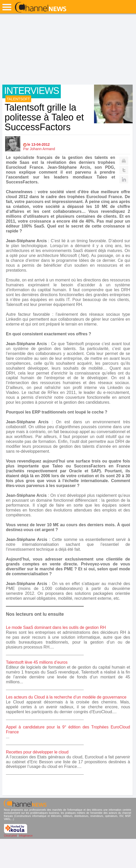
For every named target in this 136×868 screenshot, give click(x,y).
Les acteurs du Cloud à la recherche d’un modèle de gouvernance (66, 697)
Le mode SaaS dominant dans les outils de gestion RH (56, 627)
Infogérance (26, 836)
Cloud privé (10, 836)
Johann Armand (42, 149)
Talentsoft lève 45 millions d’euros (37, 662)
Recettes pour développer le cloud (37, 752)
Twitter (124, 170)
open (7, 7)
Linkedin (124, 179)
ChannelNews (41, 7)
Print (124, 161)
